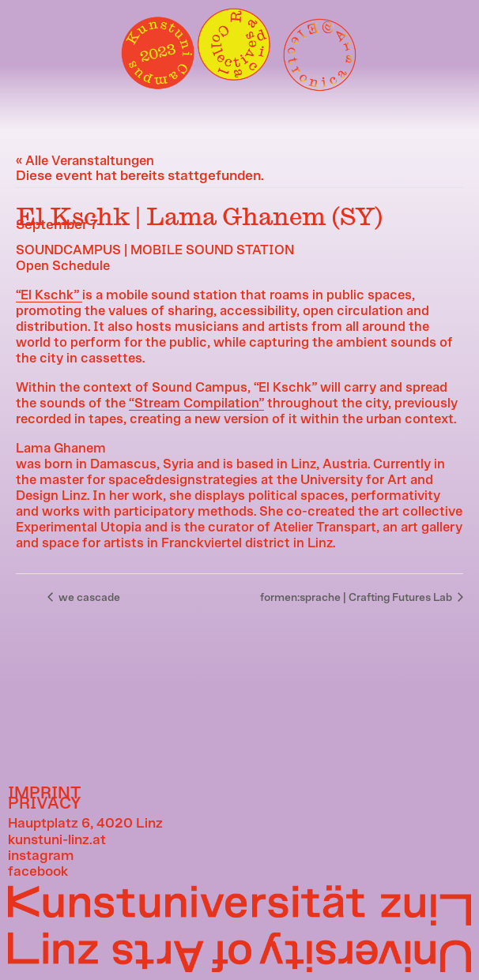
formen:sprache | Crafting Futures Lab (357, 598)
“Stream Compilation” (196, 404)
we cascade (88, 598)
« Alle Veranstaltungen (85, 161)
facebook (38, 872)
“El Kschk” (49, 295)
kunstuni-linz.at (57, 840)
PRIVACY (45, 804)
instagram (41, 856)
